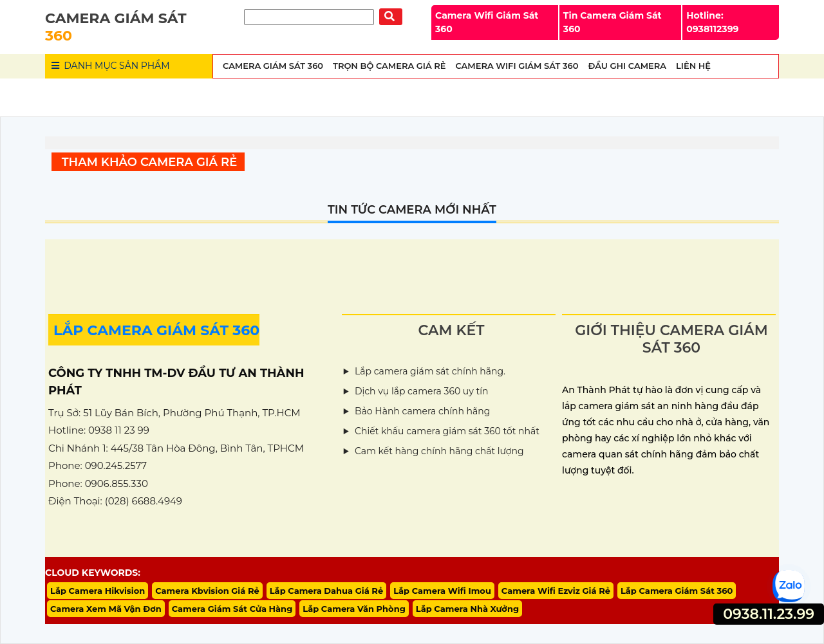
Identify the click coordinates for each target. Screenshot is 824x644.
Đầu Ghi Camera (627, 66)
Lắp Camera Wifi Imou (442, 591)
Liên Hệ (693, 66)
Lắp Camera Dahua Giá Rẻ (326, 591)
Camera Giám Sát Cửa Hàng (232, 609)
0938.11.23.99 (769, 614)
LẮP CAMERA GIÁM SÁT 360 (156, 330)
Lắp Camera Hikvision (98, 591)
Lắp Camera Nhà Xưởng (467, 609)
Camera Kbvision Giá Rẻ (207, 591)
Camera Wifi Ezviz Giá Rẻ (556, 591)
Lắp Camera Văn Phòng (354, 609)
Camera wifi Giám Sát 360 (517, 66)
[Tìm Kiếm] (309, 17)
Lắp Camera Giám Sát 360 (677, 591)
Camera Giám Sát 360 (273, 66)
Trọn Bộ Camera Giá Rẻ (389, 66)
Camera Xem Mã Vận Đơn (106, 609)
